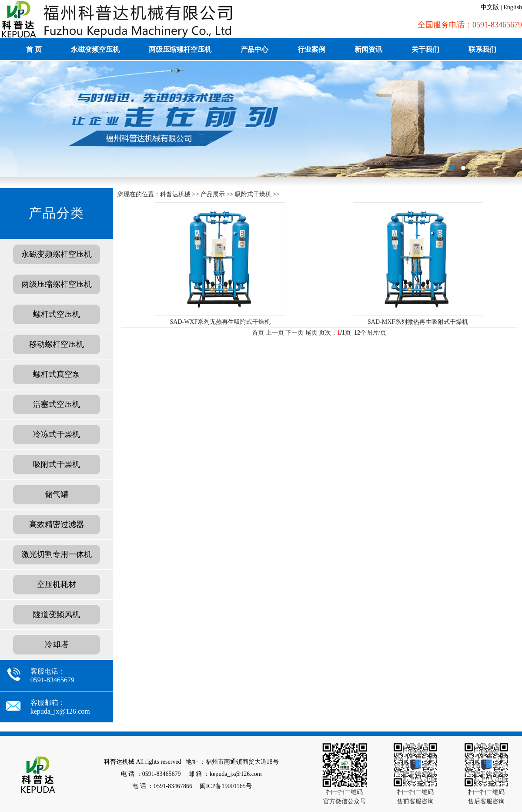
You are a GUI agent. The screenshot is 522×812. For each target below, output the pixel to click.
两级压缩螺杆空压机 (180, 49)
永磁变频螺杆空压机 (57, 254)
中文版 (490, 7)
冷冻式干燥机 (57, 434)
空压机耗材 (57, 584)
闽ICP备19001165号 (226, 786)
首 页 (34, 49)
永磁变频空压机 (95, 49)
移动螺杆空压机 (57, 344)
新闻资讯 (368, 49)
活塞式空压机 (57, 404)
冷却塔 (57, 644)
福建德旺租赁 (261, 119)
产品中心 (254, 49)
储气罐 (57, 494)
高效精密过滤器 (57, 524)
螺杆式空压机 (57, 314)
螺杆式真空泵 (57, 374)
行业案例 (311, 49)
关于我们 (425, 49)
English (513, 7)
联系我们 (482, 49)
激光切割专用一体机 (57, 554)
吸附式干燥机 (57, 464)
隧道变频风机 (57, 614)
